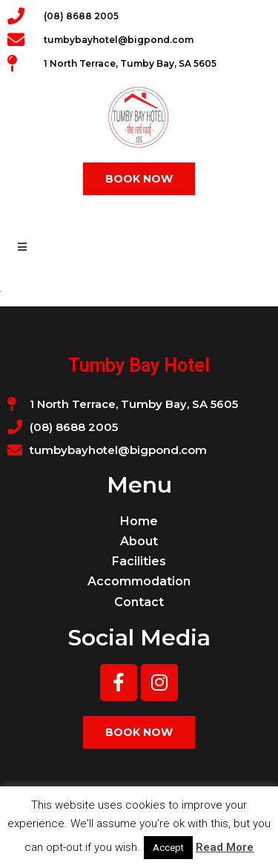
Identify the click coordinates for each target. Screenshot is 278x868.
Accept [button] (168, 848)
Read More (225, 847)
